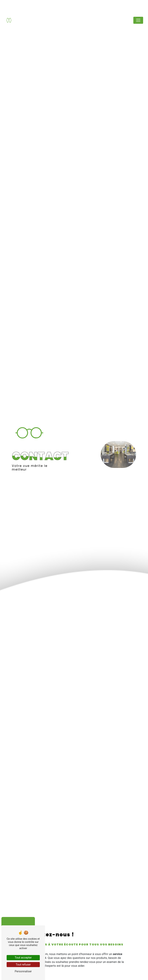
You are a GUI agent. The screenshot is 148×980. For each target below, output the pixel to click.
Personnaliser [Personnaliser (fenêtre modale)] (23, 971)
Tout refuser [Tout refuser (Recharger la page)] (23, 965)
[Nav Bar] (138, 20)
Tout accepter (23, 958)
